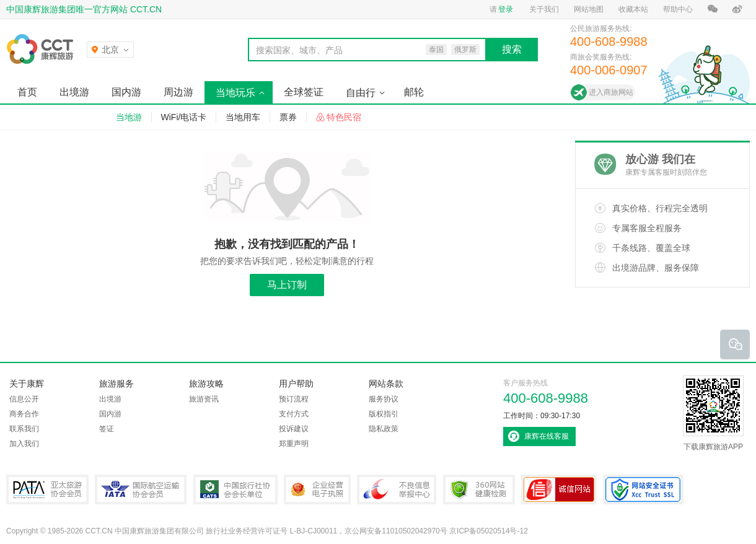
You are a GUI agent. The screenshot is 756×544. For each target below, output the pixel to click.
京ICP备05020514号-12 (489, 531)
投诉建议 (294, 429)
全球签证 (304, 92)
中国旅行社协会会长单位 (235, 489)
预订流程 (294, 399)
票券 (288, 117)
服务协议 (384, 399)
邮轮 (414, 92)
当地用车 (243, 117)
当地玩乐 (235, 93)
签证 (107, 429)
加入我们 (24, 444)
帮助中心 (678, 9)
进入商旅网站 (611, 92)
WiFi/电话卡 (184, 117)
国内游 (126, 92)
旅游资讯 (204, 399)
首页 (27, 92)
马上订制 (287, 285)
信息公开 (24, 399)
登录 (506, 9)
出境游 (74, 92)
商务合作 (24, 414)
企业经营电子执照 (317, 489)
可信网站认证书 (559, 489)
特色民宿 (344, 117)
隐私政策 (384, 429)
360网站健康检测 (479, 489)
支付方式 (294, 414)
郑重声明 (294, 444)
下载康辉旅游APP (713, 413)
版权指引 (384, 414)
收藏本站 (633, 9)
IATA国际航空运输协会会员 (141, 489)
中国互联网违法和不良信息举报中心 (397, 489)
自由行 (361, 93)
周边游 (178, 92)
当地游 (129, 117)
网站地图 (589, 9)
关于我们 (544, 9)
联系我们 (24, 429)
